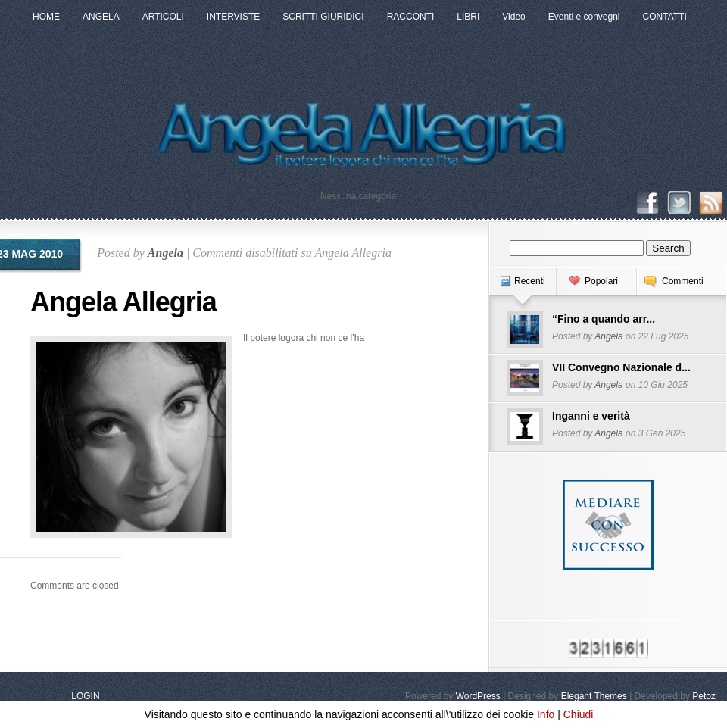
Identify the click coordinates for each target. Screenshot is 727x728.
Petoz (704, 696)
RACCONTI (411, 17)
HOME (46, 17)
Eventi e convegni (584, 17)
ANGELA (101, 17)
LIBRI (468, 17)
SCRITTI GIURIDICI (323, 17)
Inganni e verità (591, 416)
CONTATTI (665, 17)
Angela (165, 253)
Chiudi (579, 714)
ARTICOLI (163, 17)
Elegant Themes (594, 696)
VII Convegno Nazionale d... (621, 367)
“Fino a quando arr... (604, 319)
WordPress (478, 696)
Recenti (530, 281)
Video (513, 17)
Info (546, 714)
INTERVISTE (233, 17)
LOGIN (85, 696)
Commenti (683, 281)
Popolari (601, 281)
